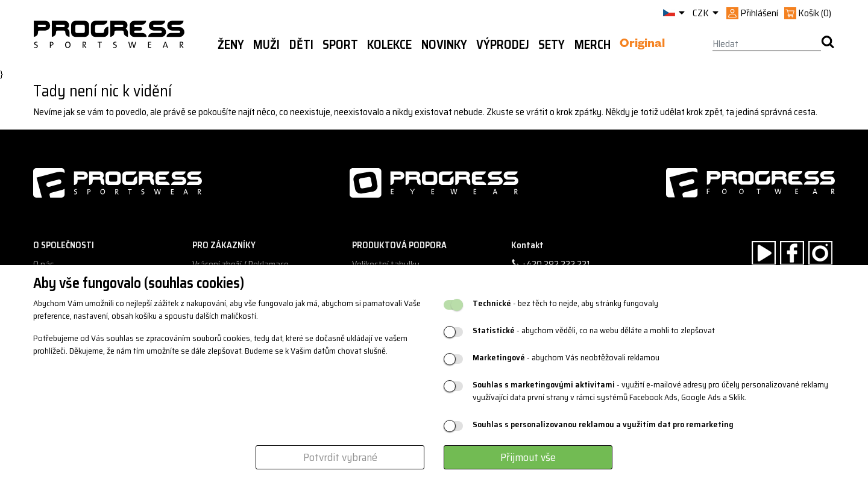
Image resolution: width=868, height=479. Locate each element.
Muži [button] (266, 45)
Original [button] (642, 45)
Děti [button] (301, 45)
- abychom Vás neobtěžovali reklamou (566, 358)
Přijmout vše (528, 457)
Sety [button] (552, 45)
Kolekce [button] (389, 45)
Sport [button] (340, 45)
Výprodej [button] (503, 45)
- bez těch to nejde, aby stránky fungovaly (565, 303)
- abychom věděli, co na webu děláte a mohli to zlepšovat (594, 330)
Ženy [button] (231, 45)
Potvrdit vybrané (340, 457)
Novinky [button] (444, 45)
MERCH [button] (593, 45)
